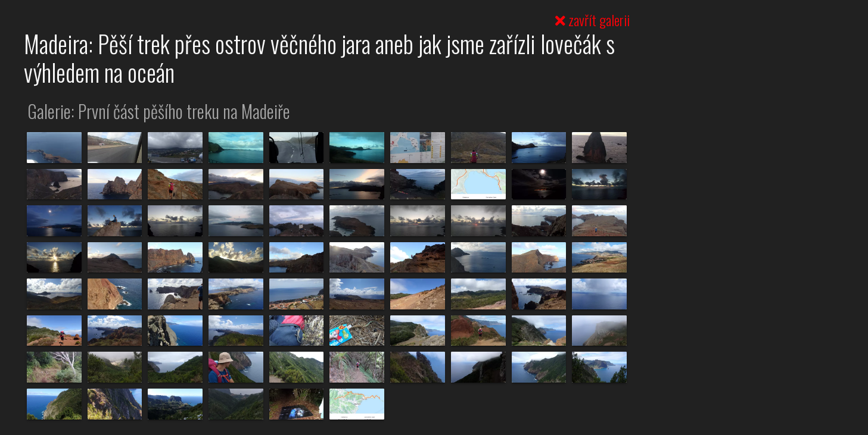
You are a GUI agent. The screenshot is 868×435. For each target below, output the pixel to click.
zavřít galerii (592, 20)
